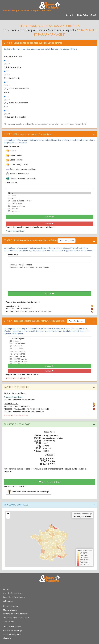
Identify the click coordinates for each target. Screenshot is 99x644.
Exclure (49, 224)
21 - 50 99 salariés (49, 356)
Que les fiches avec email (16, 103)
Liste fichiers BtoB (87, 15)
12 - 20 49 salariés (49, 354)
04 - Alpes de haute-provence (49, 201)
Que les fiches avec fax (15, 117)
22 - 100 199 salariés (49, 359)
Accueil (70, 15)
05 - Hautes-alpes (49, 203)
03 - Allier (49, 198)
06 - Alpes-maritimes (49, 206)
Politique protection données (15, 614)
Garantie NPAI (9, 621)
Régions (13, 151)
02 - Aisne (49, 196)
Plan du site (8, 638)
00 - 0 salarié (49, 341)
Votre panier (8, 601)
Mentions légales (10, 610)
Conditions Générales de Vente (16, 618)
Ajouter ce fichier (49, 482)
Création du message (12, 627)
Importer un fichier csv (19, 174)
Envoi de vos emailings (13, 630)
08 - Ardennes (49, 211)
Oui (7, 60)
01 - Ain (49, 193)
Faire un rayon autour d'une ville (23, 178)
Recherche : (11, 183)
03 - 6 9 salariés (49, 349)
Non (7, 64)
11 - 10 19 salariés (49, 351)
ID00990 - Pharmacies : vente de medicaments (49, 267)
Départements (16, 155)
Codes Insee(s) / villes (19, 164)
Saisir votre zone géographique (23, 169)
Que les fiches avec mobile (16, 89)
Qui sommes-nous (11, 606)
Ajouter (49, 217)
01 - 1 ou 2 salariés (49, 344)
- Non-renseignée (49, 338)
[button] (29, 492)
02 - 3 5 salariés (49, 346)
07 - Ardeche (49, 209)
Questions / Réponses (12, 634)
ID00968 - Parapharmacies (49, 265)
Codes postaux (16, 160)
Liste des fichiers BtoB (13, 593)
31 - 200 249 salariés (49, 362)
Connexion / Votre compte (14, 597)
